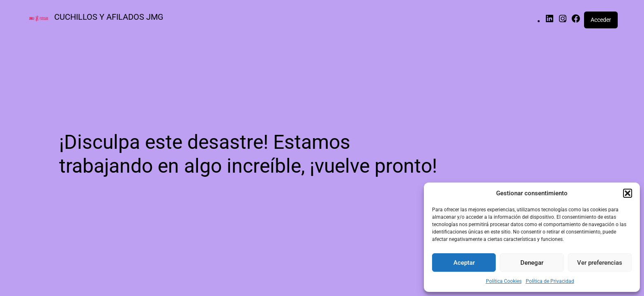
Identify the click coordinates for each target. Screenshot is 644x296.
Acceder (601, 20)
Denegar (532, 263)
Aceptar (464, 263)
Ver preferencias (600, 263)
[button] (628, 193)
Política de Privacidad (550, 281)
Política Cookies (504, 281)
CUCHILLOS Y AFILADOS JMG (109, 17)
